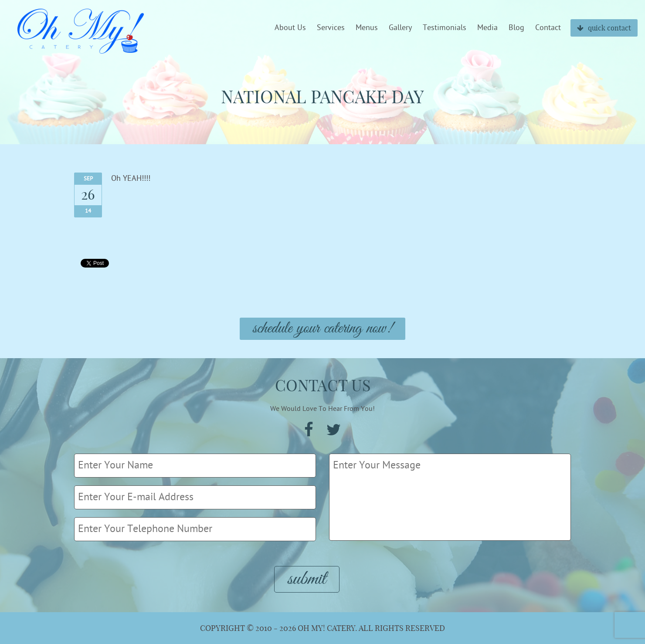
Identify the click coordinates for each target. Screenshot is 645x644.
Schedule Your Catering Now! (322, 329)
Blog (516, 28)
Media (487, 28)
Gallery (400, 28)
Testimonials (445, 28)
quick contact (604, 28)
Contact (548, 28)
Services (331, 28)
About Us (290, 28)
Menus (367, 28)
